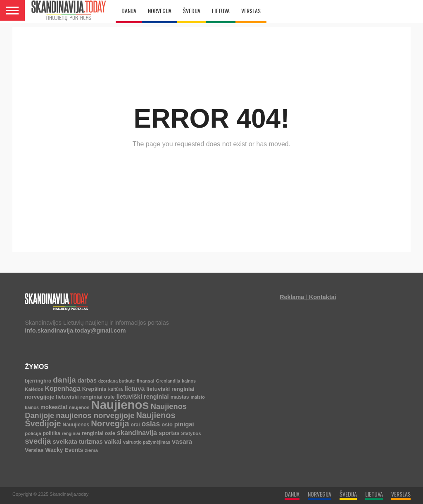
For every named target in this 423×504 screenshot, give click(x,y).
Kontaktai (323, 297)
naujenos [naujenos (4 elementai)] (79, 407)
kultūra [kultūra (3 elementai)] (116, 389)
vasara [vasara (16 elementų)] (182, 441)
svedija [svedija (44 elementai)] (38, 441)
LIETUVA (221, 11)
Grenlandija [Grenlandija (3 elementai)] (168, 381)
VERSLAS (251, 11)
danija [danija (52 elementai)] (64, 380)
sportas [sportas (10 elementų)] (169, 433)
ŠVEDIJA (192, 11)
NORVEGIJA (160, 11)
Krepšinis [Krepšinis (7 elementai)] (94, 389)
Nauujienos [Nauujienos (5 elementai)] (76, 425)
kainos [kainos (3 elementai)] (189, 381)
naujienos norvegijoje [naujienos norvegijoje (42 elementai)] (95, 415)
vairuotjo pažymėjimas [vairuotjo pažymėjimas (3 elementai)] (147, 442)
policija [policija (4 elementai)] (33, 433)
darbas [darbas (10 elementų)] (87, 380)
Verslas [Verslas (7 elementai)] (34, 450)
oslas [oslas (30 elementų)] (151, 424)
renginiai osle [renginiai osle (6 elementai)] (99, 433)
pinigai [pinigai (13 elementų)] (184, 424)
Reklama (292, 297)
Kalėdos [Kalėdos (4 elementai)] (34, 389)
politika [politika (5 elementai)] (52, 433)
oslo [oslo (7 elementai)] (167, 424)
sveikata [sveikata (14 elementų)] (65, 441)
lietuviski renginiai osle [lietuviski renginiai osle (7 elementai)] (85, 397)
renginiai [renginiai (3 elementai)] (71, 433)
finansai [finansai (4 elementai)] (146, 381)
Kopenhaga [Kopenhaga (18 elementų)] (63, 389)
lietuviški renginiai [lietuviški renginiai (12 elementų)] (143, 397)
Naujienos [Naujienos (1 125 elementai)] (120, 405)
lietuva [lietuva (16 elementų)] (134, 389)
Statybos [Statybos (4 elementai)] (191, 433)
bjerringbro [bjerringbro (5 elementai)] (38, 381)
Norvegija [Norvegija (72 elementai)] (110, 423)
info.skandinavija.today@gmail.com (75, 330)
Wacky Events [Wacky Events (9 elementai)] (64, 450)
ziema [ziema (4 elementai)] (91, 450)
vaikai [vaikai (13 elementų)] (113, 442)
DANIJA (129, 11)
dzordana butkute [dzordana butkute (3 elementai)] (117, 381)
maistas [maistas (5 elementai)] (180, 397)
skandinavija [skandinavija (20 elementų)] (137, 433)
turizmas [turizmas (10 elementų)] (91, 442)
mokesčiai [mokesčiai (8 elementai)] (54, 407)
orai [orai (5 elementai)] (135, 425)
